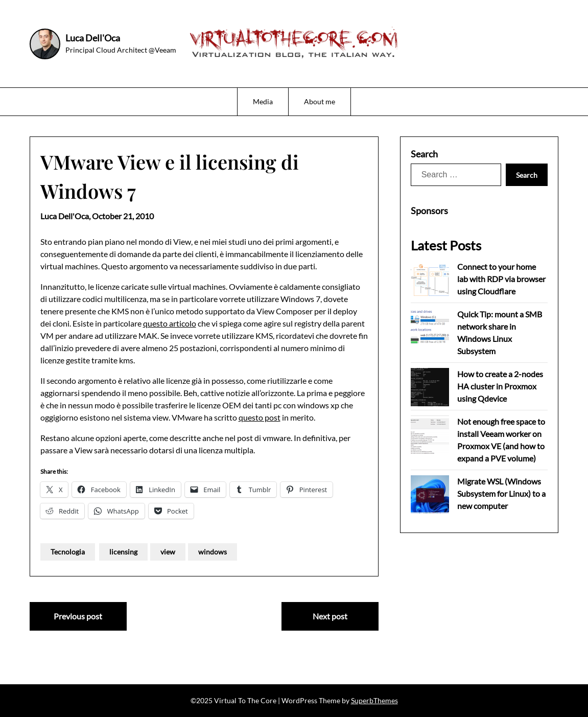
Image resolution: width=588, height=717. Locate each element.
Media (263, 101)
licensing (123, 552)
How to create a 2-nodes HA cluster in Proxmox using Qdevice (500, 386)
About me (320, 101)
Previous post (78, 616)
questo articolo (170, 323)
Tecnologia (68, 552)
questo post (260, 417)
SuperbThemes (374, 700)
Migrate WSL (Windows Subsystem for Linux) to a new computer (501, 493)
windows (213, 552)
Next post (330, 616)
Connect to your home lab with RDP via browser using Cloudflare (501, 279)
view (168, 552)
